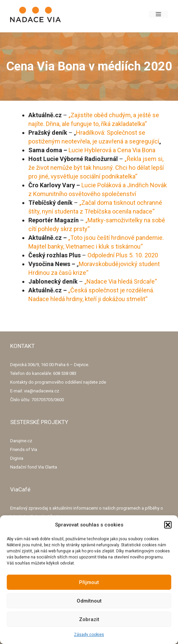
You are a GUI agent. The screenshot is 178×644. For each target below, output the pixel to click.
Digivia (17, 458)
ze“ (84, 273)
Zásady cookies (89, 635)
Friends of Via (24, 449)
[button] (168, 525)
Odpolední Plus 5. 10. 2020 (123, 255)
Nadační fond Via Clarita (34, 467)
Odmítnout (89, 601)
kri (75, 273)
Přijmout (89, 582)
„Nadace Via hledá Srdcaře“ (121, 281)
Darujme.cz (21, 441)
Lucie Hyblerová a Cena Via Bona (112, 150)
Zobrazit (89, 619)
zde (102, 382)
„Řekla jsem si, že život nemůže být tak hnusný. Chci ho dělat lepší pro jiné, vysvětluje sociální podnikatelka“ (96, 168)
